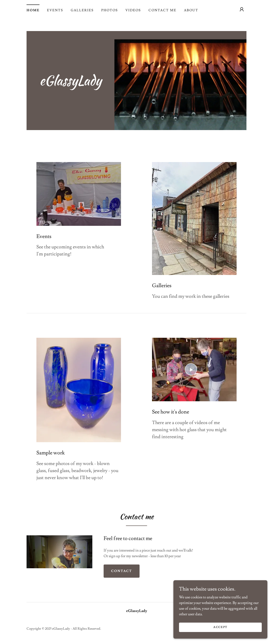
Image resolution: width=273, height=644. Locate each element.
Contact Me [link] (162, 10)
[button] (242, 9)
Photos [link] (110, 10)
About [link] (191, 10)
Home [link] (33, 10)
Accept (220, 627)
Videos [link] (133, 10)
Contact (122, 571)
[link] (70, 84)
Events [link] (55, 10)
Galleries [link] (82, 10)
